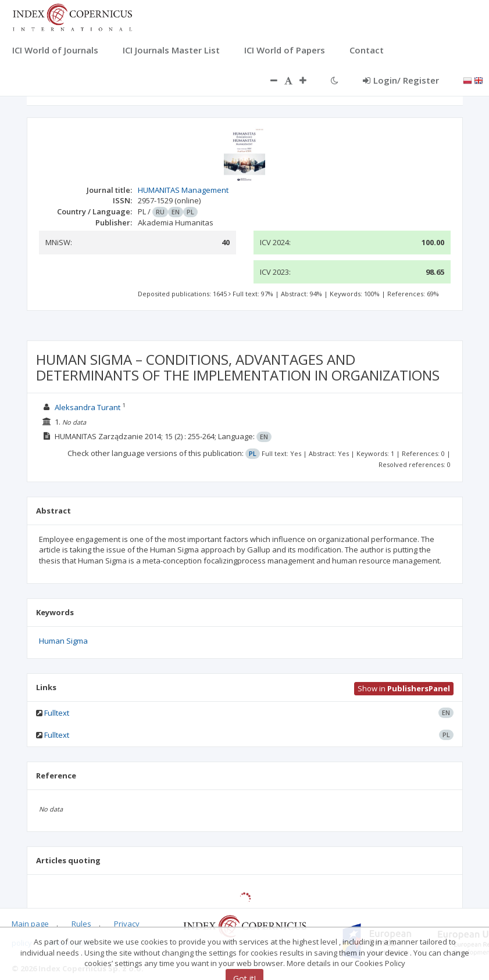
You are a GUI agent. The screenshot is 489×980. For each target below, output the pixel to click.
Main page (30, 924)
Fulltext (57, 713)
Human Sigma (63, 641)
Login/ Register (401, 80)
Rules (81, 924)
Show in (404, 688)
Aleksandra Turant (88, 407)
